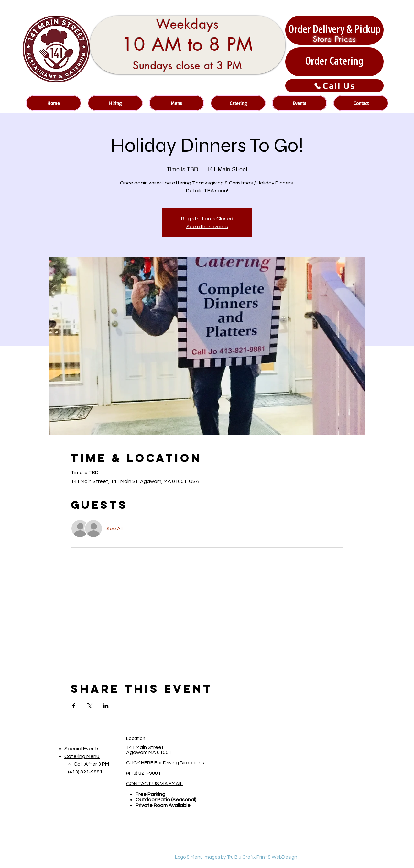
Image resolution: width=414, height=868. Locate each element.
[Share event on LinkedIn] (106, 706)
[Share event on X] (90, 706)
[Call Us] (334, 86)
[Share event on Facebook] (74, 706)
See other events (207, 227)
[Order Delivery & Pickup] (334, 30)
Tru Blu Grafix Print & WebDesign (262, 857)
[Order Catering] (334, 62)
